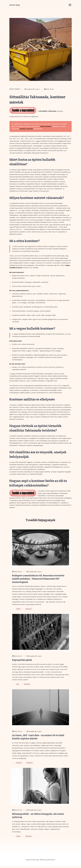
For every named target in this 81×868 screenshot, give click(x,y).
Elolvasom (29, 610)
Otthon (19, 610)
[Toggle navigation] (70, 6)
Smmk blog (14, 6)
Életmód (19, 764)
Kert (18, 685)
